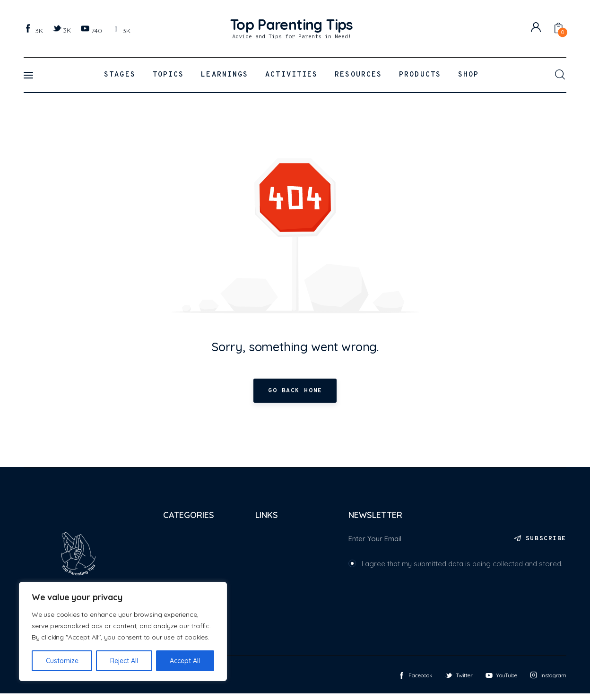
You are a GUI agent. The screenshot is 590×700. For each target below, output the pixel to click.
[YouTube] (92, 30)
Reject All (124, 661)
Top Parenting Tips (54, 681)
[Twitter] (63, 30)
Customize (62, 661)
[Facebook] (35, 30)
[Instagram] (122, 30)
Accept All (185, 661)
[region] (123, 631)
